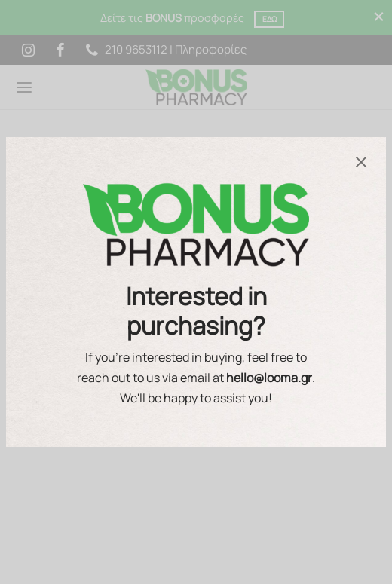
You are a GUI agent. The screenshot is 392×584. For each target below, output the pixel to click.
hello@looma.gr (269, 378)
